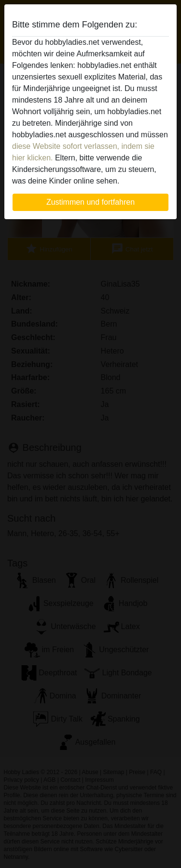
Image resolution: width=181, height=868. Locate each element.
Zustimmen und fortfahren (90, 202)
